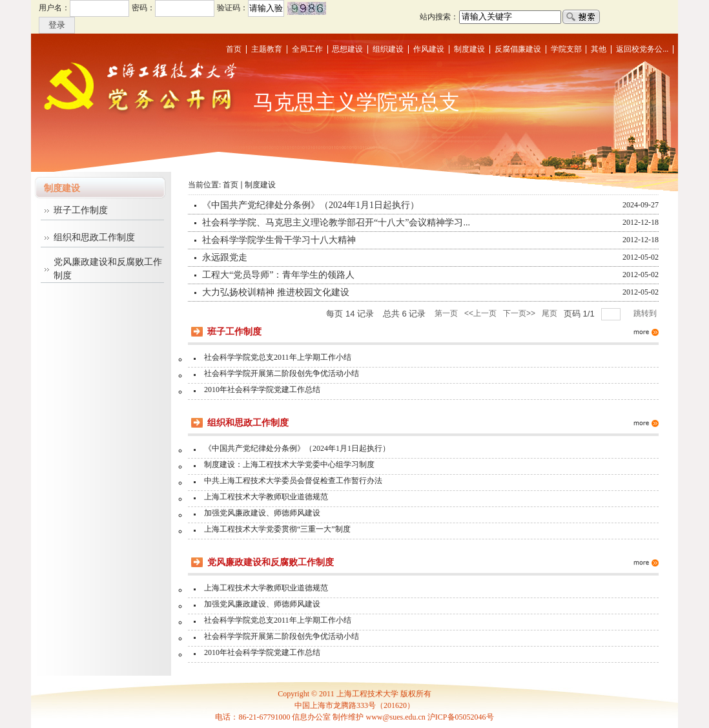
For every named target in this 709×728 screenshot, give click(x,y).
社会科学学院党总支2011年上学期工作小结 (278, 357)
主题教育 (267, 49)
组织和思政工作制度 (94, 237)
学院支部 (566, 49)
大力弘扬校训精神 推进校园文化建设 (276, 292)
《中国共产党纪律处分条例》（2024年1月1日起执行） (311, 205)
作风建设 (429, 49)
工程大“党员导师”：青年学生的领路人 (278, 275)
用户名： (54, 8)
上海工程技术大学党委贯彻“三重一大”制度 (277, 529)
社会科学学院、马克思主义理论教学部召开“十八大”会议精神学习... (336, 223)
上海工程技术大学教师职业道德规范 (266, 497)
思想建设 (347, 49)
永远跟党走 (225, 257)
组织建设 (388, 49)
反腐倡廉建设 (518, 49)
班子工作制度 (81, 210)
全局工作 (307, 49)
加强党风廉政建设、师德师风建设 (262, 513)
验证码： (232, 8)
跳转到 (646, 313)
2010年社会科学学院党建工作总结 (262, 390)
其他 (599, 49)
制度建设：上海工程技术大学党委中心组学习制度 (289, 464)
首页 (234, 49)
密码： (143, 8)
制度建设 (469, 49)
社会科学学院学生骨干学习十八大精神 (279, 240)
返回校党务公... (642, 49)
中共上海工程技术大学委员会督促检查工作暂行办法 (293, 481)
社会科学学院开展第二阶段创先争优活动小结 (282, 373)
